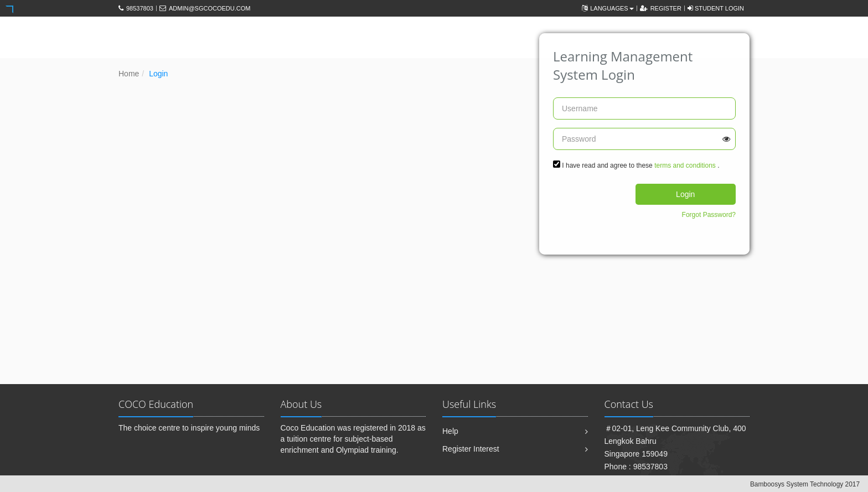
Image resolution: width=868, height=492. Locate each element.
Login (685, 194)
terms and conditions (685, 165)
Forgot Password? (709, 215)
